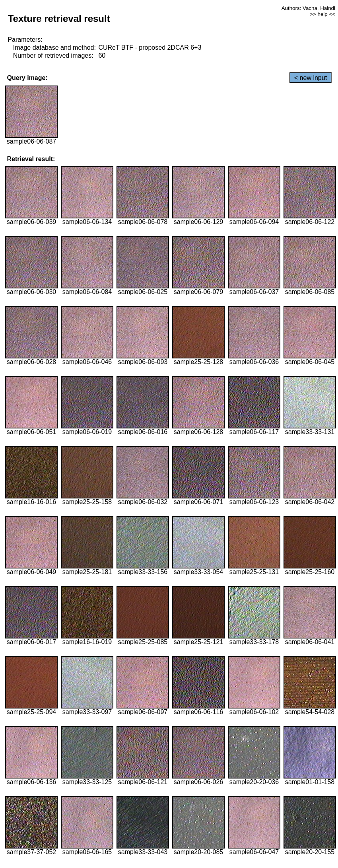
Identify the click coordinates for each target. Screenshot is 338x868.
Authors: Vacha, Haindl (308, 8)
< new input (311, 78)
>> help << (322, 14)
